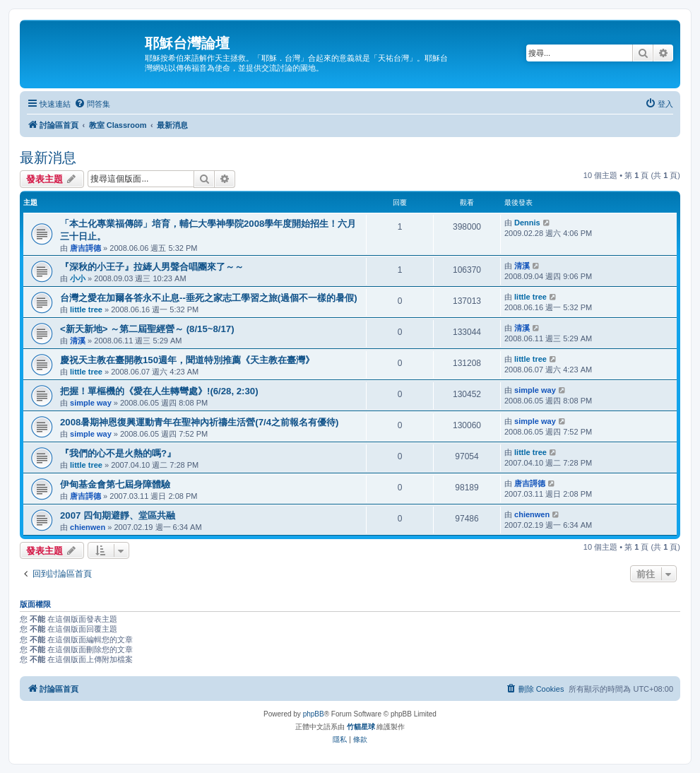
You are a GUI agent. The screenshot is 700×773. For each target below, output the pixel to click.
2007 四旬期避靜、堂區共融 (118, 515)
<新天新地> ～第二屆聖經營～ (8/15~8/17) (147, 329)
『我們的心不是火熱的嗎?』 (118, 453)
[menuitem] (92, 104)
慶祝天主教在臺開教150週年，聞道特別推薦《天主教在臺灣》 (187, 360)
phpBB (314, 714)
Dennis (527, 223)
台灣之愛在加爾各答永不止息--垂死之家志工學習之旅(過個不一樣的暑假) (209, 298)
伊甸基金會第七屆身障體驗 (115, 484)
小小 (78, 278)
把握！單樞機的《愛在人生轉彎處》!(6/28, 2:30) (159, 391)
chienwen (88, 527)
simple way (91, 403)
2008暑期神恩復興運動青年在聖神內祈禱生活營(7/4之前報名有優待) (199, 422)
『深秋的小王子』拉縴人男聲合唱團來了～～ (152, 267)
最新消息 (48, 158)
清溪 (522, 266)
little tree (86, 309)
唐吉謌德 (85, 248)
